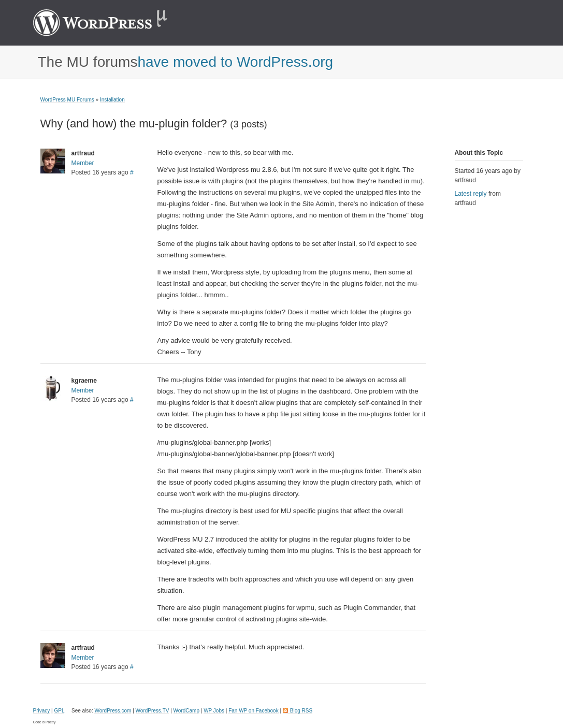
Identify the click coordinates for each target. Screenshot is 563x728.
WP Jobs (214, 711)
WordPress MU (111, 23)
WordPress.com (113, 711)
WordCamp (186, 711)
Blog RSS (301, 711)
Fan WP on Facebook (254, 711)
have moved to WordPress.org (235, 62)
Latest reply (471, 194)
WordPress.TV (153, 711)
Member (83, 163)
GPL (59, 711)
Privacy (42, 711)
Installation (112, 100)
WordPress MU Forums (67, 100)
